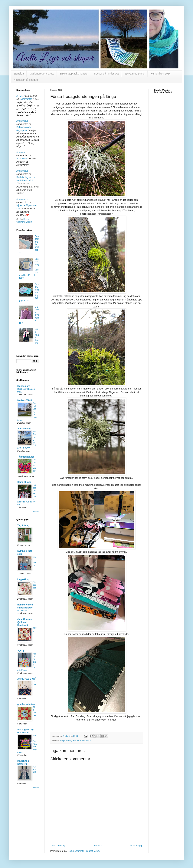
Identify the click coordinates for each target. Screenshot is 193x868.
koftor (82, 740)
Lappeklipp (23, 579)
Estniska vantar (35, 465)
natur (88, 740)
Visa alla (36, 512)
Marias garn (24, 386)
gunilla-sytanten (26, 704)
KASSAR (34, 770)
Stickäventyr (24, 429)
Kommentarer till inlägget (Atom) (84, 851)
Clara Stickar (24, 482)
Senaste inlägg (59, 846)
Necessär (35, 585)
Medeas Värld (25, 400)
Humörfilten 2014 (160, 74)
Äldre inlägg (136, 846)
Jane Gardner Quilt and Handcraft (25, 622)
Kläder (76, 740)
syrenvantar (26, 99)
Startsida (19, 74)
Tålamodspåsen (26, 457)
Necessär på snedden (26, 80)
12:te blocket (35, 713)
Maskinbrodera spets (42, 74)
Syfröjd (21, 651)
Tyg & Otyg (23, 525)
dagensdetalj (66, 740)
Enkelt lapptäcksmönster (74, 74)
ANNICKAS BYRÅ (27, 679)
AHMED (20, 96)
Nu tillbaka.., (23, 611)
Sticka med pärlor (134, 74)
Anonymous (22, 121)
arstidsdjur (22, 159)
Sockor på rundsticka (106, 74)
